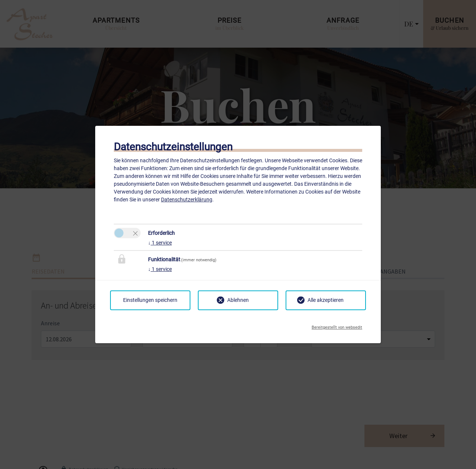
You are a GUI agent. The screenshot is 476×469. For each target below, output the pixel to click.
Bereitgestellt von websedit (337, 325)
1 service (160, 243)
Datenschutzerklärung (187, 200)
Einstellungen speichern (150, 300)
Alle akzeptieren (326, 300)
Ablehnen (238, 300)
